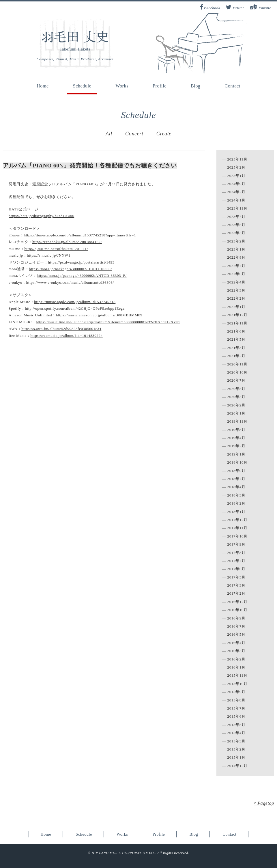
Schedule (82, 86)
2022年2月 (236, 298)
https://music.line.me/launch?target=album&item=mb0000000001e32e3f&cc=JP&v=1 (108, 322)
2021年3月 (236, 348)
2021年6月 (236, 331)
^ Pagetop (264, 803)
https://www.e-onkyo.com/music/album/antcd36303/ (70, 282)
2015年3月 (236, 741)
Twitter (238, 8)
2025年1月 (236, 176)
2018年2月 (236, 503)
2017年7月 (236, 561)
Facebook (212, 8)
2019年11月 (237, 421)
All (109, 134)
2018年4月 (236, 487)
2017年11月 (237, 528)
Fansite (265, 8)
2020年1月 (236, 413)
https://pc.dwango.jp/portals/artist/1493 (81, 262)
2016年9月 (236, 618)
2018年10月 (237, 462)
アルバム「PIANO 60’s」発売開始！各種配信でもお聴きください (90, 166)
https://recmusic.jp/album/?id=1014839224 (66, 336)
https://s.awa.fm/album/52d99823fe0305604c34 (61, 329)
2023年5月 (236, 225)
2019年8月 (236, 430)
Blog (196, 86)
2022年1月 (236, 307)
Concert (134, 134)
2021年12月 (237, 315)
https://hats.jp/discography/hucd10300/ (41, 216)
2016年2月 (236, 659)
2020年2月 (236, 405)
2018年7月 (236, 479)
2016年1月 (236, 667)
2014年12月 (237, 766)
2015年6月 (236, 716)
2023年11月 (237, 208)
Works (122, 86)
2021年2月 (236, 356)
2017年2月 (236, 593)
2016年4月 (236, 643)
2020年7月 (236, 380)
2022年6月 (236, 274)
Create (164, 134)
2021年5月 (236, 339)
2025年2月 (236, 167)
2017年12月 (237, 520)
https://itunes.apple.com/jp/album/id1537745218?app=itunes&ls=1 (80, 235)
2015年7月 (236, 708)
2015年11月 (237, 675)
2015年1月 (236, 757)
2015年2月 (236, 749)
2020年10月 (237, 372)
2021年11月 (237, 323)
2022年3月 (236, 290)
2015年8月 (236, 700)
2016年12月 (237, 602)
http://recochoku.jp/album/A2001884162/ (67, 242)
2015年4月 (236, 733)
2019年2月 (236, 446)
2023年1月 (236, 249)
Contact (233, 86)
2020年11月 (237, 364)
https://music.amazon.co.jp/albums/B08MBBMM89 (99, 315)
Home (43, 86)
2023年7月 (236, 217)
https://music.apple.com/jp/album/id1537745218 (75, 302)
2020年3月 (236, 397)
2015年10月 (237, 684)
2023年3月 (236, 233)
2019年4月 (236, 438)
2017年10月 (237, 536)
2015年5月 (236, 725)
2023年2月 (236, 241)
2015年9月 (236, 692)
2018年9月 (236, 471)
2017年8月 (236, 553)
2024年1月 (236, 200)
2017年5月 (236, 577)
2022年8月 (236, 257)
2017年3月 (236, 585)
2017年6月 (236, 569)
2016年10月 (237, 610)
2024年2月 (236, 192)
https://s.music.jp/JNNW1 (49, 255)
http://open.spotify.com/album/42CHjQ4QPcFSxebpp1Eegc (75, 308)
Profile (160, 86)
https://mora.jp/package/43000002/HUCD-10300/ (70, 269)
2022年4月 (236, 282)
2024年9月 (236, 184)
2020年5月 (236, 389)
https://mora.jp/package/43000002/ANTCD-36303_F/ (82, 276)
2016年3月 (236, 651)
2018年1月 (236, 512)
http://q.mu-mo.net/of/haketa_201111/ (56, 249)
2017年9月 (236, 544)
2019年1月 (236, 454)
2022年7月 (236, 266)
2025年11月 (237, 159)
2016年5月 (236, 634)
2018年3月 (236, 495)
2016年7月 (236, 626)
